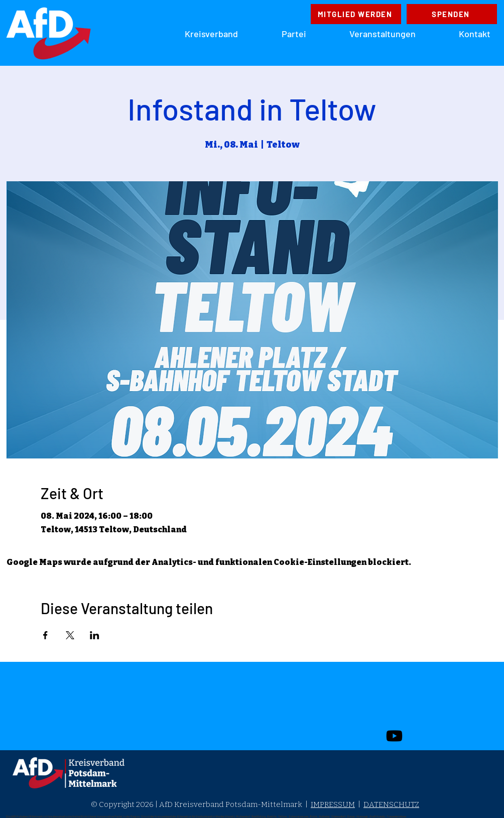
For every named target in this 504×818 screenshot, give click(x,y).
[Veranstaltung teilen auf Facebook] (45, 635)
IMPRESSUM (333, 804)
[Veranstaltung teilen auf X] (70, 635)
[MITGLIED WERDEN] (356, 14)
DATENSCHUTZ (391, 804)
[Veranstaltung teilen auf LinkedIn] (95, 635)
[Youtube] (394, 736)
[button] (280, 34)
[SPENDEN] (452, 14)
